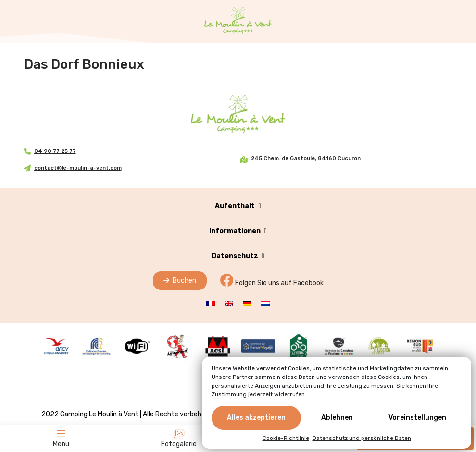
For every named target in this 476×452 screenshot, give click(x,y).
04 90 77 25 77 (55, 151)
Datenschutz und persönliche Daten (362, 438)
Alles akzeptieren (256, 418)
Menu (61, 438)
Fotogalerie (179, 438)
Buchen (180, 281)
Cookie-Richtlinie (286, 438)
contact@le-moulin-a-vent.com (78, 168)
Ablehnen (337, 418)
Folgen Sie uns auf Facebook (272, 283)
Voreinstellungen (417, 418)
